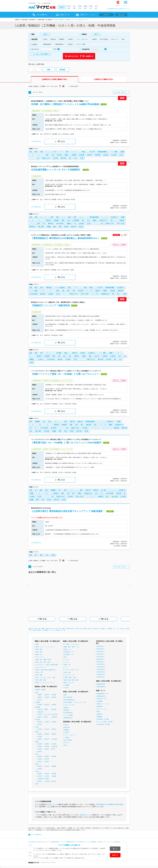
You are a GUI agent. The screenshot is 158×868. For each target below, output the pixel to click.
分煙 (52, 155)
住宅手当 (97, 356)
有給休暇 (106, 155)
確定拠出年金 (119, 425)
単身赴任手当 (103, 220)
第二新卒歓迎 (68, 697)
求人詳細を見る (37, 141)
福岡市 (40, 781)
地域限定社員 (105, 294)
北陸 (96, 6)
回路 (41, 152)
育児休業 (59, 155)
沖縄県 (47, 779)
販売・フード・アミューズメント (45, 647)
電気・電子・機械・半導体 (44, 660)
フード (66, 667)
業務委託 (67, 730)
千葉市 (40, 715)
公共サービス (40, 672)
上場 (37, 158)
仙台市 (40, 700)
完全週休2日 (114, 217)
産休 (83, 220)
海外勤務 (59, 353)
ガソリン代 (89, 291)
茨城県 (40, 705)
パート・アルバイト (70, 735)
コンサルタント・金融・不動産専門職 (47, 665)
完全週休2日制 (68, 713)
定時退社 (83, 353)
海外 (96, 8)
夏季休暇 (98, 155)
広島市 (47, 761)
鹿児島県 (41, 779)
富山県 (40, 729)
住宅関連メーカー (69, 652)
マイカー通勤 (113, 152)
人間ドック (113, 220)
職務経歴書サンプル (103, 694)
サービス (67, 660)
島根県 (47, 756)
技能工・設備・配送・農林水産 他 (46, 670)
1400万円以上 (101, 674)
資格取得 (48, 220)
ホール (48, 152)
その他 (66, 688)
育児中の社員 (120, 224)
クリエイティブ (40, 667)
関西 (74, 8)
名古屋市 (55, 739)
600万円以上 (101, 654)
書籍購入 (32, 359)
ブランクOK (95, 294)
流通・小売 (67, 665)
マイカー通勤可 (69, 715)
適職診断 (100, 717)
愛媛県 (54, 766)
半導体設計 (49, 288)
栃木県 (47, 705)
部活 (31, 431)
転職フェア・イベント (88, 15)
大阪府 (54, 744)
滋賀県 (40, 744)
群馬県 (54, 705)
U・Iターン (33, 155)
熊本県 (40, 776)
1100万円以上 (101, 667)
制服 (90, 356)
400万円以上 (101, 649)
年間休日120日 (46, 158)
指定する (46, 34)
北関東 (80, 6)
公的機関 (67, 685)
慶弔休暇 (63, 158)
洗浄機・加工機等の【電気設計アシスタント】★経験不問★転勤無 (65, 104)
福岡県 (40, 774)
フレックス (105, 217)
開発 (36, 152)
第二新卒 (92, 152)
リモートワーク (106, 428)
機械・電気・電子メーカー (72, 647)
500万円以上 (101, 651)
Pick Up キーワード (43, 842)
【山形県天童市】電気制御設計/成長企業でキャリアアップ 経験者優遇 (68, 511)
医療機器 (37, 422)
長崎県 (54, 774)
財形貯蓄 (82, 155)
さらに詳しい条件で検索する (41, 54)
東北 (62, 7)
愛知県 (54, 734)
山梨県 (47, 722)
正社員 (121, 155)
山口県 (47, 759)
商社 (65, 657)
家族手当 (90, 155)
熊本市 (54, 781)
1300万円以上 (101, 672)
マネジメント (83, 217)
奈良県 (47, 746)
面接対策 (100, 714)
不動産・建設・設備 (70, 677)
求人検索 (32, 842)
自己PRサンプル (102, 699)
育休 (88, 220)
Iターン (41, 155)
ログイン (118, 6)
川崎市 (46, 717)
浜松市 (47, 739)
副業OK (66, 707)
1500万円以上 (101, 677)
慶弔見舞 (32, 227)
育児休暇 (55, 158)
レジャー (67, 662)
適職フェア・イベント (104, 704)
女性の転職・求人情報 (104, 724)
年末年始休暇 (60, 224)
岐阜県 (40, 734)
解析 (69, 217)
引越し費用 (40, 227)
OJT (36, 428)
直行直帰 (108, 359)
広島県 (40, 759)
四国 (85, 8)
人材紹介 (67, 732)
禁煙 (47, 155)
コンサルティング (69, 675)
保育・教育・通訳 (41, 680)
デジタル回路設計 (60, 288)
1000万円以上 (101, 664)
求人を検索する (42, 15)
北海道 (69, 6)
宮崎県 (54, 776)
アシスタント (75, 152)
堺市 (53, 749)
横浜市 (40, 717)
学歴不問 (72, 422)
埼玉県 (81, 227)
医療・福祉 (39, 649)
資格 (98, 712)
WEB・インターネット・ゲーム (45, 683)
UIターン (41, 425)
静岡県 (47, 734)
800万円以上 (101, 659)
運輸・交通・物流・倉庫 (71, 680)
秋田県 (40, 697)
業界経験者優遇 (102, 152)
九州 (91, 8)
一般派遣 (67, 738)
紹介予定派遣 (68, 740)
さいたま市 (47, 715)
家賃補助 (56, 220)
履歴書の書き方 (102, 696)
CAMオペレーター (58, 152)
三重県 (40, 737)
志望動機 (100, 701)
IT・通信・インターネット (72, 644)
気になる (121, 15)
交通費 (122, 152)
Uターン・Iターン (102, 709)
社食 (119, 356)
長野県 (54, 722)
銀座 (31, 152)
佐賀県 (47, 774)
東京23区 (55, 715)
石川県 (47, 729)
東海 (69, 8)
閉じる (115, 849)
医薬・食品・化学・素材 (43, 662)
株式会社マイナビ (51, 804)
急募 (85, 288)
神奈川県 (73, 227)
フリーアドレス (95, 428)
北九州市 (48, 781)
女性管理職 (76, 220)
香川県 (47, 766)
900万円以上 (101, 662)
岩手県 (47, 695)
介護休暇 (74, 155)
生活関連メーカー (69, 654)
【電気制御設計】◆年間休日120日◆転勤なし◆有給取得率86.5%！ (65, 238)
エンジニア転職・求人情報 (105, 722)
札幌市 (44, 690)
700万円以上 (101, 657)
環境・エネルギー (69, 683)
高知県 (40, 769)
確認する (115, 855)
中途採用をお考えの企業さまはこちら (119, 9)
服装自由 (75, 353)
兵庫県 (40, 746)
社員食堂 (112, 291)
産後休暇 (88, 425)
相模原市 (55, 717)
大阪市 (47, 749)
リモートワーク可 (69, 705)
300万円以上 (101, 646)
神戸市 (40, 752)
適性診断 (100, 706)
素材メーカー (68, 649)
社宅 (44, 224)
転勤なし (84, 152)
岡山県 (54, 756)
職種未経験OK (101, 684)
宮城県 (54, 695)
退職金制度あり (69, 718)
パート (31, 158)
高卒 (70, 158)
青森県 (40, 695)
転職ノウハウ (65, 15)
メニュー (126, 6)
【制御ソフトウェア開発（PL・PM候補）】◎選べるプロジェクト (65, 374)
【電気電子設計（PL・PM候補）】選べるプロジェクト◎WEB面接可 (66, 443)
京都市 (40, 749)
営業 (36, 217)
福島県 (54, 697)
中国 (80, 8)
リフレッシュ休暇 (35, 224)
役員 (65, 745)
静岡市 (40, 739)
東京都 (66, 227)
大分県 (47, 776)
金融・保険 (67, 672)
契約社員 (67, 727)
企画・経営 (39, 652)
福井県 (54, 729)
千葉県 (46, 709)
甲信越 (91, 6)
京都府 (47, 744)
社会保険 (114, 155)
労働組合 (69, 224)
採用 (67, 152)
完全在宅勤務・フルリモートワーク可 (75, 702)
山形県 (82, 158)
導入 (44, 422)
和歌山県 (55, 746)
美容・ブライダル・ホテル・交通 (45, 677)
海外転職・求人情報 (103, 719)
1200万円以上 (101, 669)
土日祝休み (40, 359)
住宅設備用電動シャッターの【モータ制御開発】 (56, 170)
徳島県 (40, 766)
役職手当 (98, 291)
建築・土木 (39, 654)
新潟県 (40, 722)
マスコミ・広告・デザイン (72, 670)
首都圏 (85, 6)
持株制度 (116, 428)
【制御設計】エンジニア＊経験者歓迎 (50, 305)
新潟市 (40, 724)
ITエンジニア (44, 217)
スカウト (106, 15)
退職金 (66, 155)
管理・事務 (39, 675)
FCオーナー (68, 743)
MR (36, 490)
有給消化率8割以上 (70, 700)
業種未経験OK (101, 687)
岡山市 (40, 761)
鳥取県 (40, 756)
